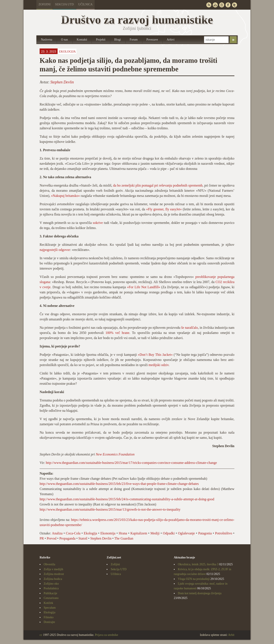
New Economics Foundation (115, 454)
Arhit (231, 635)
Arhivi (171, 40)
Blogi (118, 40)
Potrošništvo (223, 533)
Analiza (57, 533)
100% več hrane (118, 333)
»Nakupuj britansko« (65, 196)
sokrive (98, 223)
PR (42, 538)
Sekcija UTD (64, 4)
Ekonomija (108, 533)
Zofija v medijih (53, 569)
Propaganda (67, 538)
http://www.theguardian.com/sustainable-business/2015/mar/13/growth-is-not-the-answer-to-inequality (110, 509)
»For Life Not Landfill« (144, 287)
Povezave (152, 40)
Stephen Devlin (62, 82)
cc (41, 635)
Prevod (51, 538)
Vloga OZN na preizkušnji (194, 579)
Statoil (83, 538)
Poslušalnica (51, 588)
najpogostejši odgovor (55, 250)
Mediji (155, 533)
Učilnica (86, 4)
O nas (64, 40)
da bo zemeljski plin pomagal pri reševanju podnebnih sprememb (158, 185)
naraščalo (191, 328)
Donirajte (49, 622)
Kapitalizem (139, 533)
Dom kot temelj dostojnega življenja (200, 593)
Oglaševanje (186, 533)
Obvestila (49, 564)
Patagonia (205, 533)
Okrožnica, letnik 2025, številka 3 (198, 564)
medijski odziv (159, 365)
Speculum (50, 608)
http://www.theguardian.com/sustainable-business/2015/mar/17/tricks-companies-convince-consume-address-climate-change (131, 463)
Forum (134, 40)
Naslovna (47, 40)
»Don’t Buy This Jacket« (155, 355)
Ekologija (67, 52)
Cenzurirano (51, 598)
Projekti (101, 40)
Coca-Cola (73, 533)
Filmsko (49, 617)
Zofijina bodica (53, 579)
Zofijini (45, 4)
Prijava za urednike (107, 635)
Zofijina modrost (54, 574)
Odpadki (169, 533)
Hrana (123, 533)
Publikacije (50, 593)
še (183, 328)
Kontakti (82, 40)
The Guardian (124, 538)
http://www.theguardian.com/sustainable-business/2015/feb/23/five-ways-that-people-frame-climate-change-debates (119, 484)
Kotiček (48, 603)
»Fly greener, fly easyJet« (164, 209)
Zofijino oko (51, 584)
